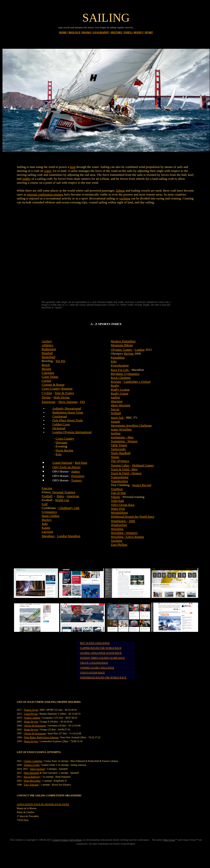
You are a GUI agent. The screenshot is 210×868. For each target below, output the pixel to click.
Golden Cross (61, 424)
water (48, 171)
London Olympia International (72, 432)
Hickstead (59, 428)
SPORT (149, 32)
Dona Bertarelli (31, 773)
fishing (120, 190)
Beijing (129, 353)
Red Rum (81, 463)
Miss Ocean (169, 840)
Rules (60, 496)
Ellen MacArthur (32, 781)
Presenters (78, 476)
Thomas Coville (32, 765)
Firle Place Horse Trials (67, 420)
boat (73, 167)
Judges (75, 471)
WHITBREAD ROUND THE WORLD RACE (103, 678)
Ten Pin (60, 361)
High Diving (62, 397)
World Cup (62, 500)
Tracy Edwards (31, 785)
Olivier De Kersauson (35, 726)
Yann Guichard (37, 769)
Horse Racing (64, 450)
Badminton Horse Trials (68, 412)
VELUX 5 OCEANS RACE (94, 663)
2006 (132, 521)
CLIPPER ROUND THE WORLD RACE (101, 648)
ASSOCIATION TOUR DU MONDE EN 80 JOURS (43, 804)
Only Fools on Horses (66, 467)
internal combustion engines (45, 194)
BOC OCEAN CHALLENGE (95, 643)
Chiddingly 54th (69, 508)
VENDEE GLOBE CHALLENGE (97, 668)
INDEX (128, 32)
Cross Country (65, 438)
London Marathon (69, 536)
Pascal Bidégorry (32, 777)
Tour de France (65, 393)
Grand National (62, 463)
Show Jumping (68, 402)
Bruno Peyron (31, 722)
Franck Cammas (32, 718)
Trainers (76, 480)
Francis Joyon (31, 710)
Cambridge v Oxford (137, 382)
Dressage (61, 442)
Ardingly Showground (67, 408)
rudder (26, 179)
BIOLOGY (74, 32)
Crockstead (59, 416)
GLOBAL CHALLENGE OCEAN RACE (101, 653)
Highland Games (143, 465)
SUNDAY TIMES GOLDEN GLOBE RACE (102, 658)
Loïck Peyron (31, 714)
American (73, 496)
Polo (58, 454)
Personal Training (64, 492)
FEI (83, 402)
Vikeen (115, 497)
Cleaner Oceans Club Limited (67, 840)
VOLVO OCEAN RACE (92, 673)
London (139, 350)
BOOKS (87, 32)
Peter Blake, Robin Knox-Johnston (41, 737)
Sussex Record (142, 485)
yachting (125, 198)
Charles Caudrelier (33, 761)
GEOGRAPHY (101, 32)
